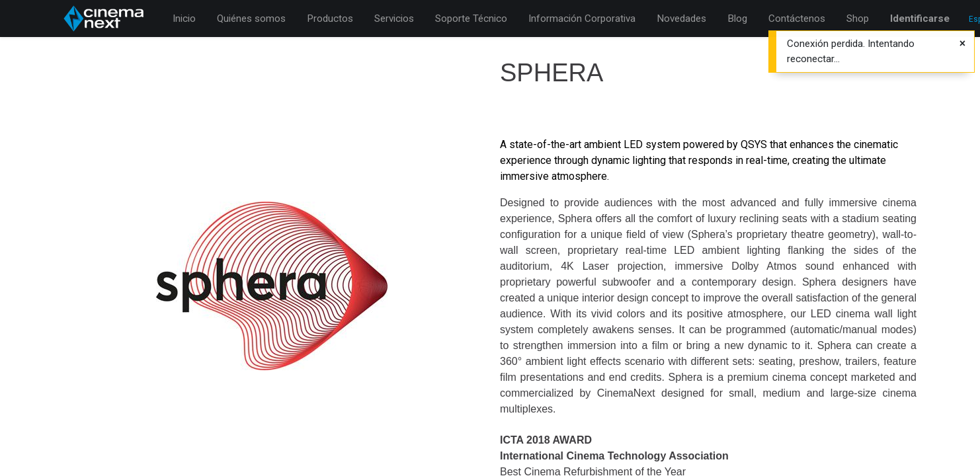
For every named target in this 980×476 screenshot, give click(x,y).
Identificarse (920, 19)
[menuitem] (184, 19)
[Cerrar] (962, 44)
